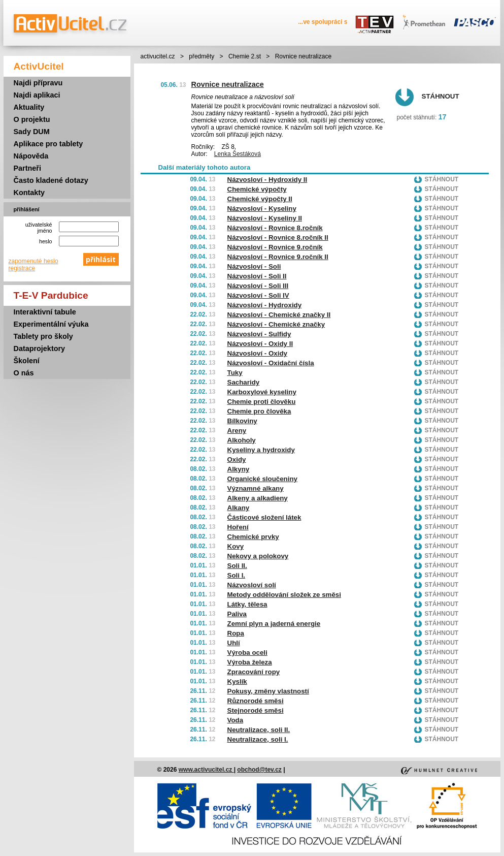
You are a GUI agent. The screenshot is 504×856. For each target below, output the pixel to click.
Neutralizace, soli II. (259, 730)
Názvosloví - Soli (254, 266)
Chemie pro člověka (259, 411)
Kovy (236, 546)
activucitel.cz (158, 56)
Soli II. (237, 566)
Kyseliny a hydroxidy (261, 450)
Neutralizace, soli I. (258, 739)
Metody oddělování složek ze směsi (284, 595)
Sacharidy (244, 382)
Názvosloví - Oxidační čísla (271, 363)
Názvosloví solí (252, 585)
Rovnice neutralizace (228, 84)
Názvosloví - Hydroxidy (265, 305)
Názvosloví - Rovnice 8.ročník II (278, 237)
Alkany (239, 508)
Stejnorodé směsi (256, 710)
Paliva (237, 614)
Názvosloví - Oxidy (258, 353)
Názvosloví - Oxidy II (260, 344)
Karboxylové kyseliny (262, 392)
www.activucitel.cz (206, 770)
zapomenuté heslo (33, 261)
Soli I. (237, 575)
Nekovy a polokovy (258, 556)
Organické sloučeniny (263, 479)
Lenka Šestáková (238, 154)
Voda (236, 720)
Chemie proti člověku (262, 402)
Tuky (235, 373)
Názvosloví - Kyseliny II (265, 218)
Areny (237, 431)
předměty (201, 56)
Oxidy (237, 459)
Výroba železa (250, 662)
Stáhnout (441, 96)
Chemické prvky (253, 537)
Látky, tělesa (247, 604)
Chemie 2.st (245, 56)
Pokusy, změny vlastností (268, 691)
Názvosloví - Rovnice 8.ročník (275, 228)
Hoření (238, 527)
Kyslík (237, 681)
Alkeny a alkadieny (258, 498)
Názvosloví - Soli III (258, 286)
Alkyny (239, 469)
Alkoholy (242, 440)
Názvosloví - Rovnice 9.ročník (275, 247)
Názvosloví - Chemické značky (276, 324)
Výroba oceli (247, 653)
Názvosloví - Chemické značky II (279, 315)
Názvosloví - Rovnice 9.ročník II (278, 257)
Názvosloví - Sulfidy (259, 334)
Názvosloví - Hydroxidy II (267, 180)
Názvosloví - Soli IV (258, 295)
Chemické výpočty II (260, 199)
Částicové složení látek (264, 517)
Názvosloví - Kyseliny (262, 209)
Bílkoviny (242, 421)
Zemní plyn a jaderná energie (274, 624)
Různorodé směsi (256, 701)
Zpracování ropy (254, 672)
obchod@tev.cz (259, 770)
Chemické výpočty (257, 189)
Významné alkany (256, 488)
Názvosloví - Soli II (257, 276)
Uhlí (234, 643)
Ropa (236, 633)
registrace (22, 268)
